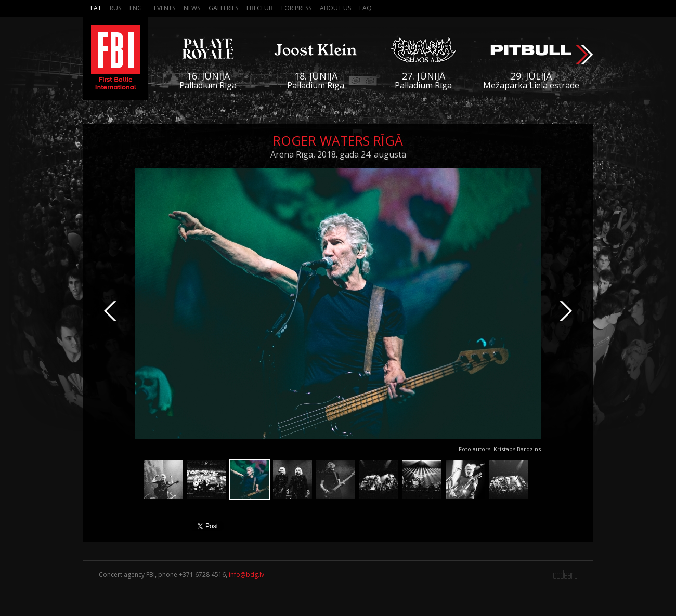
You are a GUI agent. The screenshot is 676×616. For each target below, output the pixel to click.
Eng (136, 8)
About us (335, 8)
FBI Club (260, 8)
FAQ (366, 8)
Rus (115, 8)
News (192, 8)
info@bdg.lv (246, 575)
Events (165, 8)
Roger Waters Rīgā (338, 140)
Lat (96, 8)
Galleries (223, 8)
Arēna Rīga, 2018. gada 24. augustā (338, 154)
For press (296, 8)
